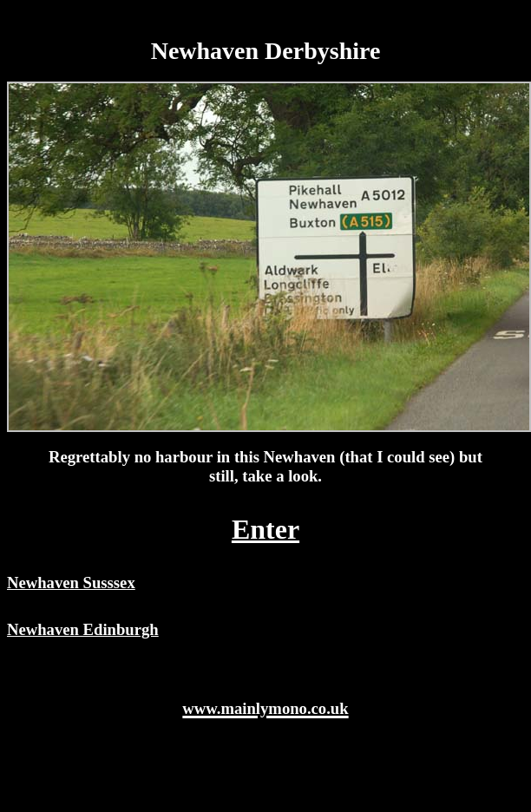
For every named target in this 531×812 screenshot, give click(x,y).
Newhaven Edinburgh (83, 629)
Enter (265, 529)
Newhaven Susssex (71, 583)
